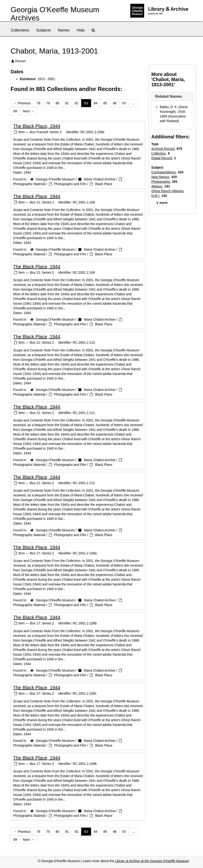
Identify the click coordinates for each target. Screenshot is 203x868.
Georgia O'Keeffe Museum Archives (55, 14)
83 (86, 103)
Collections (20, 30)
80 (58, 103)
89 (15, 111)
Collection (159, 153)
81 (67, 103)
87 (124, 103)
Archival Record (163, 149)
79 (48, 103)
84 (96, 103)
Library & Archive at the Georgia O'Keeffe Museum (152, 861)
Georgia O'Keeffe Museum (55, 179)
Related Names (169, 96)
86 (115, 103)
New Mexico (161, 177)
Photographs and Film (70, 184)
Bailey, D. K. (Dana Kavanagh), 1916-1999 (174, 112)
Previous (22, 103)
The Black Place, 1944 (37, 126)
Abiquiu (157, 186)
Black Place (104, 184)
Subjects (43, 30)
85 (105, 103)
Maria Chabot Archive (100, 179)
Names (64, 30)
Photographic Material (29, 184)
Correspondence (164, 172)
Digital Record (162, 158)
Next (29, 111)
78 (38, 103)
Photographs (161, 182)
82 (77, 103)
